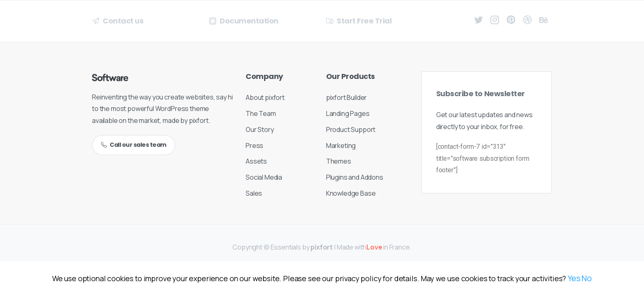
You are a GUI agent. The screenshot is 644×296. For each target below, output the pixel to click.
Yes (574, 278)
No (587, 278)
